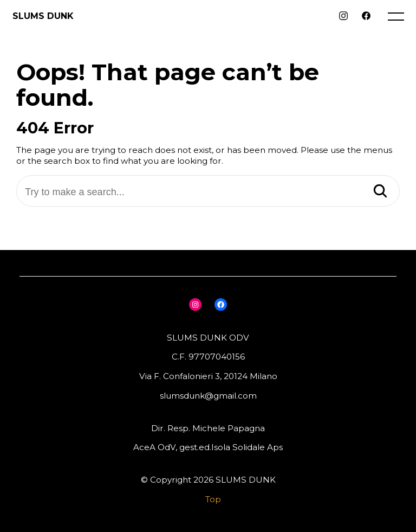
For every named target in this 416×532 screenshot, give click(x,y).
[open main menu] (398, 19)
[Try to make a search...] (208, 192)
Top (213, 499)
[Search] (380, 192)
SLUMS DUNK (43, 16)
